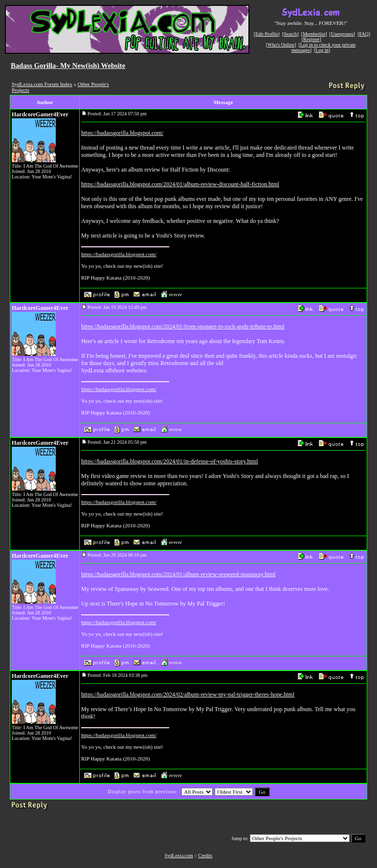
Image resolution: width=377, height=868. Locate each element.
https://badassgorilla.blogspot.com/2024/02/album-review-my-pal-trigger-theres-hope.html (188, 694)
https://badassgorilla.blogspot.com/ (122, 133)
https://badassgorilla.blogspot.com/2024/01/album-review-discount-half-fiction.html (180, 184)
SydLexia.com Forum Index (42, 84)
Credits (205, 856)
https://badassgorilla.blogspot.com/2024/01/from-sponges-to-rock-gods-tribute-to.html (183, 326)
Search (290, 34)
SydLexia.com (179, 856)
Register (311, 39)
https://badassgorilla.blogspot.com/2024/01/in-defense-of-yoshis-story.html (170, 461)
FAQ (364, 34)
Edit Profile (266, 34)
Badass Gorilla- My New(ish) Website (68, 65)
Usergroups (342, 34)
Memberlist (314, 34)
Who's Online (281, 45)
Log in (322, 50)
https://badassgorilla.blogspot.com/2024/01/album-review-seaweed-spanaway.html (178, 574)
